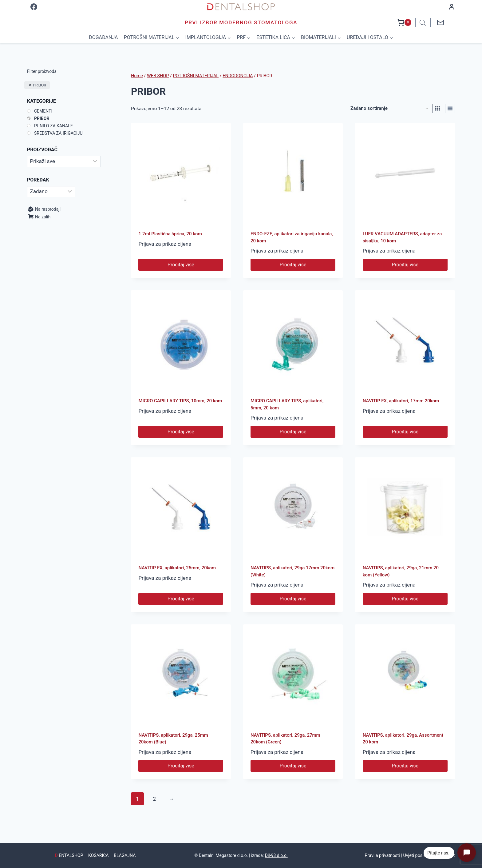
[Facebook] (34, 7)
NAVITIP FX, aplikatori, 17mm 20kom (401, 401)
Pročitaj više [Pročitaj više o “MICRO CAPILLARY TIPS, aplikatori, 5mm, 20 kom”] (293, 432)
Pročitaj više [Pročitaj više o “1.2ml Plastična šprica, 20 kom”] (181, 265)
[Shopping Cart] (404, 23)
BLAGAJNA (125, 855)
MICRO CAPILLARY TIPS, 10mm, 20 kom (180, 401)
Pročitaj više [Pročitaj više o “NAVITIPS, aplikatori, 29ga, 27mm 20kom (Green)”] (293, 766)
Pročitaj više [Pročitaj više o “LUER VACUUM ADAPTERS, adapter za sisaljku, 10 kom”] (405, 265)
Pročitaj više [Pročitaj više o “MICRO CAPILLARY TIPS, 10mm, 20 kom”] (181, 432)
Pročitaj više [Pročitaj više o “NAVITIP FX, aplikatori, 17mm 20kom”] (405, 432)
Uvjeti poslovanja (420, 856)
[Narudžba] (389, 109)
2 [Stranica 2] (155, 799)
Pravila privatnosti (382, 856)
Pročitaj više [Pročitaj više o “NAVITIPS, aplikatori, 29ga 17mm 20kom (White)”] (293, 599)
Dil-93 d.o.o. (276, 855)
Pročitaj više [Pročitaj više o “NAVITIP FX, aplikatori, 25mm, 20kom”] (181, 599)
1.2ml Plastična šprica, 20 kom (170, 234)
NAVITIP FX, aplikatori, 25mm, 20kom (177, 568)
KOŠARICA (98, 855)
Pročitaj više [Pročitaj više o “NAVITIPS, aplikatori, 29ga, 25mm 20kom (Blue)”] (181, 766)
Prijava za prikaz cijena (165, 244)
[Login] (452, 7)
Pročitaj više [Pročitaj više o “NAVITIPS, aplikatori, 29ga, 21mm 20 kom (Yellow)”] (405, 599)
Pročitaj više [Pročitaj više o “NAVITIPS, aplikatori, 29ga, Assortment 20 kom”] (405, 766)
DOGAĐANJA (103, 37)
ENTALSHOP (69, 855)
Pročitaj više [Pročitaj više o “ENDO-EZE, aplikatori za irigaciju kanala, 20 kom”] (293, 265)
